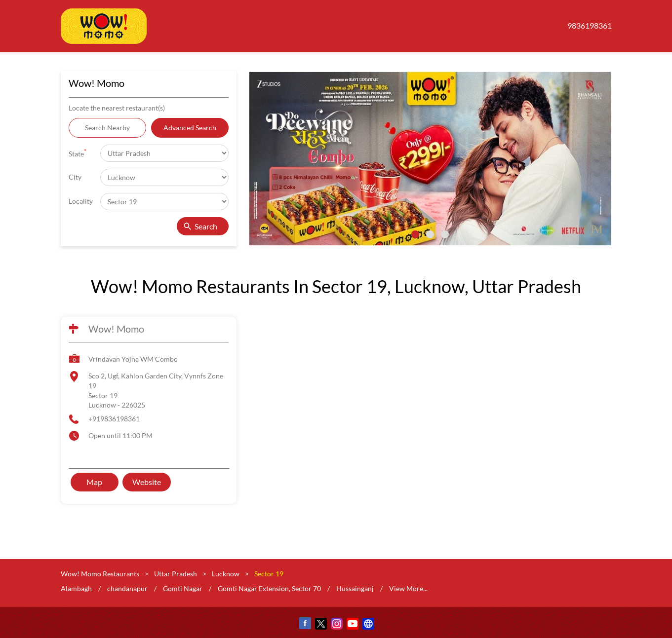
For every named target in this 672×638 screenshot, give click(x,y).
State (78, 153)
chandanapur (127, 588)
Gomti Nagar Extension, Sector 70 (269, 588)
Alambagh (76, 588)
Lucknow (226, 574)
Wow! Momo (116, 329)
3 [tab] (445, 234)
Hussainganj (355, 588)
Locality (81, 201)
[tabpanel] (430, 159)
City (75, 177)
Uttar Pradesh (176, 574)
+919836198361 (114, 419)
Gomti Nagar (183, 588)
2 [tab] (430, 234)
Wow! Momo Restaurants (101, 574)
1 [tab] (415, 234)
